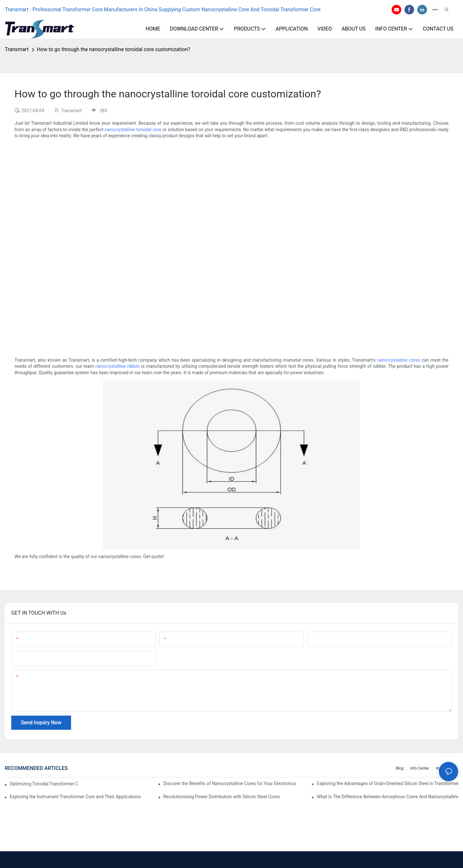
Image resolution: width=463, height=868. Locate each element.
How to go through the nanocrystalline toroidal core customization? (114, 49)
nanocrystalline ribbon (118, 366)
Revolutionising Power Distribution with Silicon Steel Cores (222, 797)
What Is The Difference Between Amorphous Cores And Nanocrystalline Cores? (387, 797)
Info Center (420, 768)
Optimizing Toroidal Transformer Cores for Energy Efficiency (44, 784)
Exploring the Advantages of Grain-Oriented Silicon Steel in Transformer (387, 783)
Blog (400, 768)
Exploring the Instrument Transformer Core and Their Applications (75, 797)
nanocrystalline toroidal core (133, 130)
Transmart (17, 49)
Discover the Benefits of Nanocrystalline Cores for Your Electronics (230, 783)
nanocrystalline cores (399, 360)
